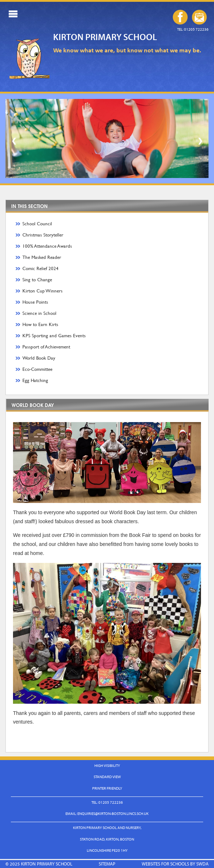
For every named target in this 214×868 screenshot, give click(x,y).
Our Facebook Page (180, 17)
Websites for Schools (165, 864)
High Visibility (107, 765)
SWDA (202, 864)
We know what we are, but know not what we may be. (127, 50)
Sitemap (107, 864)
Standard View (107, 777)
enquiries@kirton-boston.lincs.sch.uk (199, 17)
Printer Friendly (107, 788)
